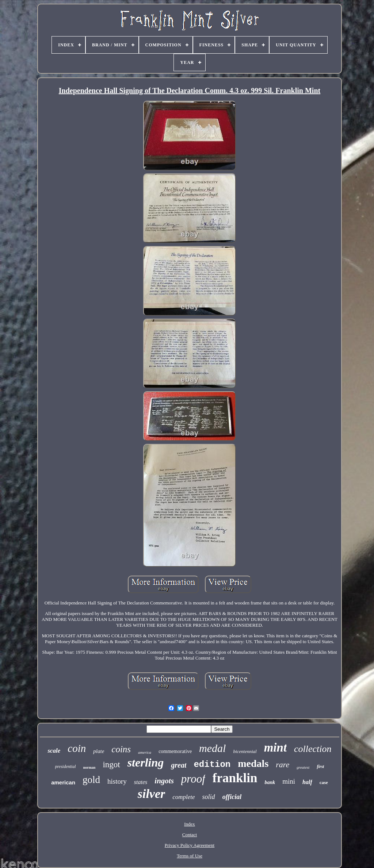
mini (289, 781)
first (320, 767)
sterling (146, 763)
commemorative (175, 751)
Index (190, 824)
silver (152, 794)
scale (54, 751)
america (145, 752)
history (117, 781)
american (63, 782)
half (307, 782)
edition (212, 765)
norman (89, 767)
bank (270, 782)
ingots (164, 781)
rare (283, 765)
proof (193, 779)
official (232, 797)
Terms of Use (190, 856)
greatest (303, 767)
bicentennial (245, 751)
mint (275, 748)
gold (91, 780)
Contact (190, 835)
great (179, 765)
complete (184, 797)
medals (253, 763)
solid (209, 797)
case (324, 782)
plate (99, 751)
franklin (235, 778)
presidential (66, 767)
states (141, 782)
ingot (111, 765)
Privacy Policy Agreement (190, 845)
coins (121, 749)
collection (313, 749)
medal (212, 748)
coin (77, 748)
